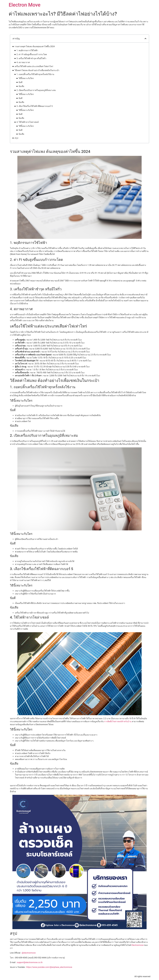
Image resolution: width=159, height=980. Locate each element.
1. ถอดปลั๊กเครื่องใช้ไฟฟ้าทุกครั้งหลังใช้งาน (35, 74)
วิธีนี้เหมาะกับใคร (26, 78)
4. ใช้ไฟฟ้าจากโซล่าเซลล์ (28, 122)
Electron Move (25, 5)
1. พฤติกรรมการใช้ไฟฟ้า (27, 50)
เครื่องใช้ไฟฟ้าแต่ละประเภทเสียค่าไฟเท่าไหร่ (34, 66)
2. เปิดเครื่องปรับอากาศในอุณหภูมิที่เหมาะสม (36, 90)
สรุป (16, 138)
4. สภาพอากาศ (23, 62)
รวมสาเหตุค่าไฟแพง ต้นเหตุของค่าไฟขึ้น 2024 (35, 46)
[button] (145, 39)
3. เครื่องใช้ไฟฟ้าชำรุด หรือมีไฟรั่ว (31, 58)
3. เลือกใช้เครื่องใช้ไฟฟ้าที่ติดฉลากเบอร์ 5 (35, 106)
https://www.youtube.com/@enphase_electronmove (49, 967)
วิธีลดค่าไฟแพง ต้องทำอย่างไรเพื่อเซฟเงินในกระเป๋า (37, 70)
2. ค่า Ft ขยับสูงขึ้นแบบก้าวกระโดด (32, 54)
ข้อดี (20, 82)
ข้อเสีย (21, 86)
